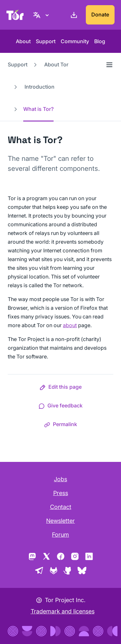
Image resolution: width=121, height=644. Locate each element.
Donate (100, 15)
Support (46, 41)
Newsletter (60, 521)
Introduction (40, 87)
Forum (60, 535)
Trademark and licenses (63, 611)
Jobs (60, 479)
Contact (61, 507)
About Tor (56, 64)
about (70, 325)
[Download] (73, 15)
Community (75, 41)
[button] (60, 388)
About (23, 41)
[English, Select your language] (42, 15)
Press (61, 493)
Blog (100, 41)
